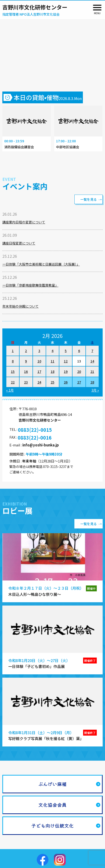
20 (79, 371)
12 (66, 361)
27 (79, 382)
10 (39, 361)
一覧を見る (89, 199)
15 (13, 371)
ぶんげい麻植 (52, 784)
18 (52, 371)
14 (92, 361)
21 (92, 371)
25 (52, 382)
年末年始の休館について (20, 306)
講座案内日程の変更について (24, 222)
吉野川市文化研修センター (35, 7)
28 (92, 382)
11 (52, 361)
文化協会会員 (52, 805)
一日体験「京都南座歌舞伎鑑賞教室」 (30, 285)
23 (26, 382)
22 (13, 382)
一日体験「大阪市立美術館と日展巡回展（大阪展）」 (41, 264)
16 (26, 371)
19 (66, 371)
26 (66, 382)
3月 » (95, 390)
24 (39, 382)
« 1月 (10, 390)
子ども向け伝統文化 (52, 826)
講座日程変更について (19, 243)
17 (39, 371)
